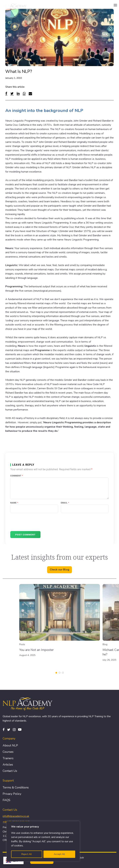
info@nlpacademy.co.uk (16, 816)
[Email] (30, 93)
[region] (43, 841)
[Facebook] (6, 93)
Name (14, 503)
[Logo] (15, 5)
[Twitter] (12, 93)
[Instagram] (14, 730)
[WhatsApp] (24, 93)
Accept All (59, 854)
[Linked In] (18, 93)
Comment (17, 476)
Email (65, 503)
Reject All (27, 854)
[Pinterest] (20, 730)
